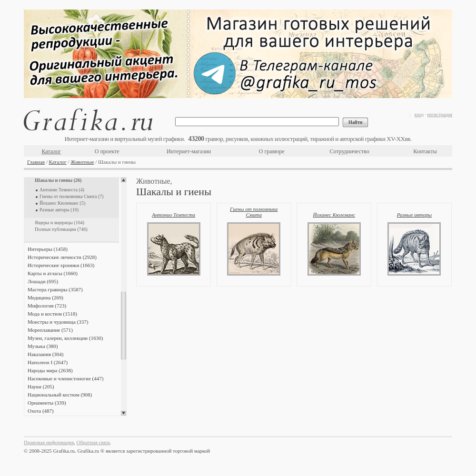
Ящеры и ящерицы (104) (59, 223)
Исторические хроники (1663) (61, 265)
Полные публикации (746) (61, 229)
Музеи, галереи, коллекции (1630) (65, 338)
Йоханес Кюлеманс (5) (62, 203)
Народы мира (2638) (50, 370)
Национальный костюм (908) (60, 395)
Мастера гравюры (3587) (55, 289)
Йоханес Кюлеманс (334, 215)
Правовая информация (49, 442)
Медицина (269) (45, 297)
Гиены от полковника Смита (254, 212)
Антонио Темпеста (174, 215)
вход (419, 114)
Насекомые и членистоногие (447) (65, 378)
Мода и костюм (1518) (52, 314)
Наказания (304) (46, 354)
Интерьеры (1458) (48, 249)
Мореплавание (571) (50, 330)
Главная (36, 162)
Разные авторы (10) (59, 210)
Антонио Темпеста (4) (62, 190)
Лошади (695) (43, 281)
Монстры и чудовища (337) (58, 322)
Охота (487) (41, 411)
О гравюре (272, 151)
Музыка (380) (43, 346)
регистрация (440, 114)
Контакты (425, 151)
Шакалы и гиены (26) (58, 180)
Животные (82, 162)
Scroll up (124, 180)
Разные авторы (414, 215)
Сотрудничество (350, 151)
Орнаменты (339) (47, 403)
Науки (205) (41, 387)
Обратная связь (94, 442)
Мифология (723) (47, 306)
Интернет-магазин (189, 151)
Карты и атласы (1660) (53, 273)
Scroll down (124, 413)
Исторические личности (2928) (62, 257)
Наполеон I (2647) (48, 362)
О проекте (107, 151)
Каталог (51, 151)
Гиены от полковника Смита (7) (72, 196)
